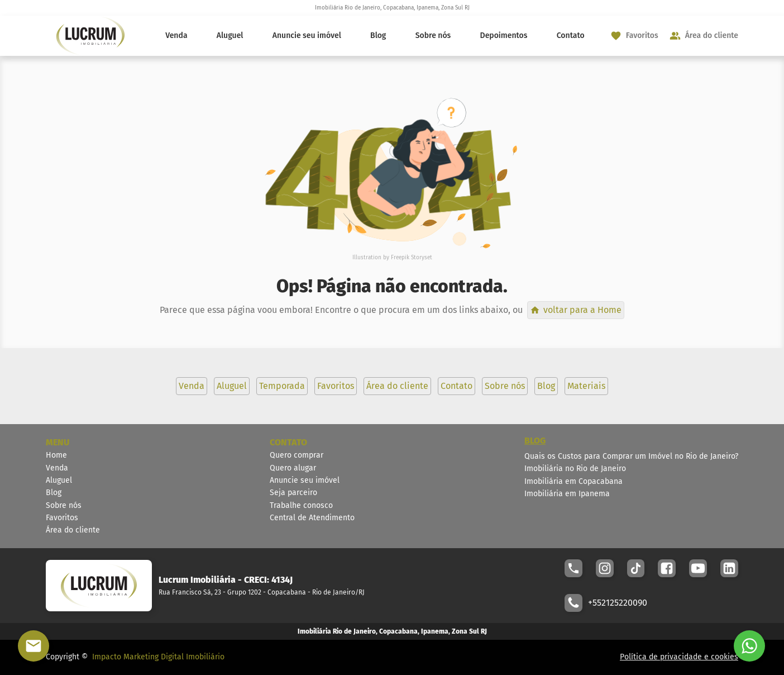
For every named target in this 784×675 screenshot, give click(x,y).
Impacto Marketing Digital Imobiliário (158, 657)
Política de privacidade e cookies (679, 657)
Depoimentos (504, 35)
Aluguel (230, 35)
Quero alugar (293, 468)
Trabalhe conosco (301, 505)
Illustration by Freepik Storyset (392, 258)
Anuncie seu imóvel (307, 35)
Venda (176, 35)
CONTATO (288, 442)
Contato (571, 35)
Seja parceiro (293, 493)
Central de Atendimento (312, 518)
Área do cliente (73, 530)
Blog (378, 35)
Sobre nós (433, 35)
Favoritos (62, 518)
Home (56, 455)
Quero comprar (297, 455)
